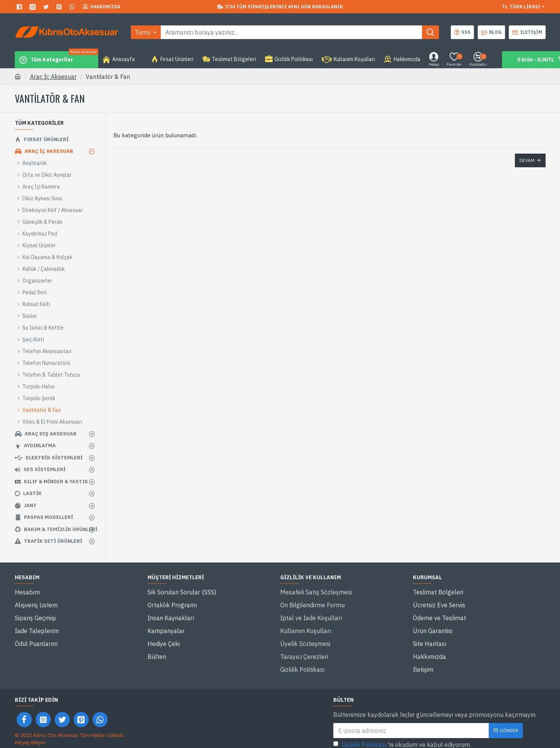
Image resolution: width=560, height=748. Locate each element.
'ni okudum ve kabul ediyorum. (402, 718)
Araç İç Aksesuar (53, 77)
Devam (527, 160)
